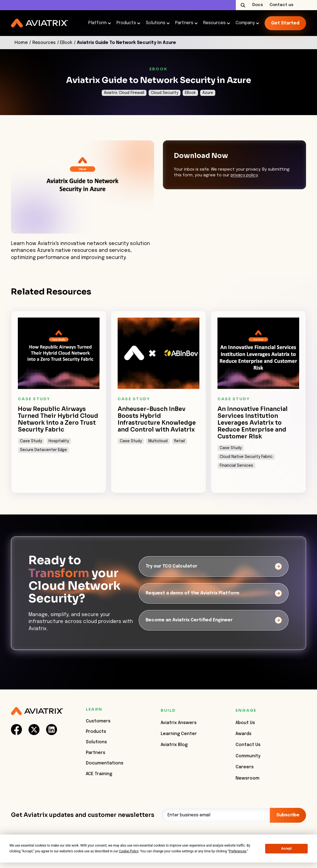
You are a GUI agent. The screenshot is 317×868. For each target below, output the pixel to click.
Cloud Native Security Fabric (246, 457)
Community (248, 756)
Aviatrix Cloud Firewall (124, 93)
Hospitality (59, 441)
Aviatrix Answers (179, 723)
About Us (245, 723)
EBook (66, 43)
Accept (287, 848)
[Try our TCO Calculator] (214, 566)
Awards (244, 734)
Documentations (105, 763)
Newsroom (247, 778)
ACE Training (99, 774)
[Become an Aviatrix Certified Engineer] (214, 620)
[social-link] (16, 730)
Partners (185, 23)
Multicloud (158, 441)
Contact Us (248, 745)
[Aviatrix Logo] (37, 711)
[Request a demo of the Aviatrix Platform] (214, 593)
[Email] (215, 815)
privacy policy (244, 175)
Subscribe (288, 815)
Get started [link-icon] (285, 23)
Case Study (31, 441)
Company (246, 23)
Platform (98, 23)
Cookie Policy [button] (129, 851)
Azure (208, 93)
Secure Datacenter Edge (43, 450)
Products (127, 23)
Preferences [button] (237, 851)
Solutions (156, 23)
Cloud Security (165, 93)
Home (21, 42)
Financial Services (236, 466)
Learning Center (179, 734)
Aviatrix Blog (174, 745)
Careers (245, 767)
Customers (98, 721)
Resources (215, 23)
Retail (179, 441)
